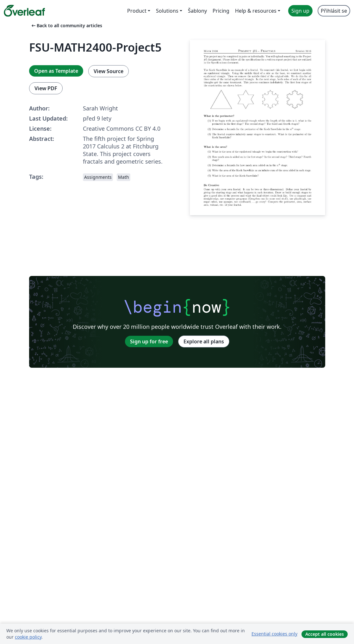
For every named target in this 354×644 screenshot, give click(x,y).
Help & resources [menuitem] (256, 11)
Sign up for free (149, 341)
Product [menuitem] (137, 11)
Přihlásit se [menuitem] (334, 11)
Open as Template (56, 71)
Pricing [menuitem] (221, 11)
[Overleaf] (24, 11)
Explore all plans (204, 341)
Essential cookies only (274, 634)
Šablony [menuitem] (197, 11)
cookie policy (28, 637)
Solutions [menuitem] (167, 11)
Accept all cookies (325, 634)
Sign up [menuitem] (300, 11)
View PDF (46, 88)
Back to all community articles (66, 25)
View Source (109, 71)
